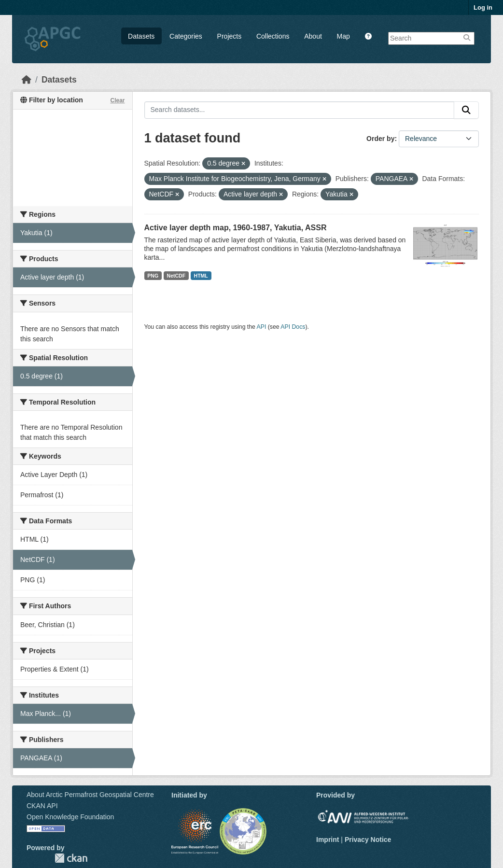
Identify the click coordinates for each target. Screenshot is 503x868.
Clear (117, 100)
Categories (186, 36)
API (262, 327)
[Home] (27, 80)
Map (343, 36)
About (313, 36)
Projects (230, 36)
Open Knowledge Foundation (70, 817)
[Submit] (466, 110)
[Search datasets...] (300, 110)
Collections (273, 36)
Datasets (141, 36)
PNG (153, 276)
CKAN (71, 858)
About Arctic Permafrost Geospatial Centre (90, 795)
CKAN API (42, 806)
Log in (483, 7)
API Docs (293, 327)
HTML (201, 276)
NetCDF (176, 276)
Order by (380, 139)
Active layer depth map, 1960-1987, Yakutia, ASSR (236, 228)
